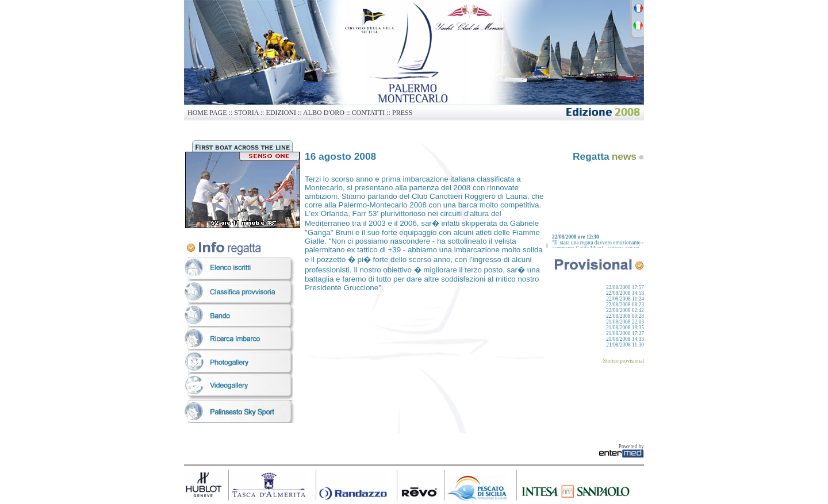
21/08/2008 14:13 (625, 339)
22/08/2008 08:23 (625, 305)
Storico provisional (624, 361)
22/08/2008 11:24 (625, 299)
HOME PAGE (207, 113)
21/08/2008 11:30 (625, 345)
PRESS (402, 113)
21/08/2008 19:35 (625, 328)
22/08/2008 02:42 (625, 310)
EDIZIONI (281, 113)
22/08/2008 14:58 (625, 293)
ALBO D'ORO (324, 113)
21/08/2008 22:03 (625, 322)
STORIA (246, 113)
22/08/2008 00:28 (625, 316)
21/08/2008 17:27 (625, 333)
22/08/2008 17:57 (625, 287)
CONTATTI (369, 113)
